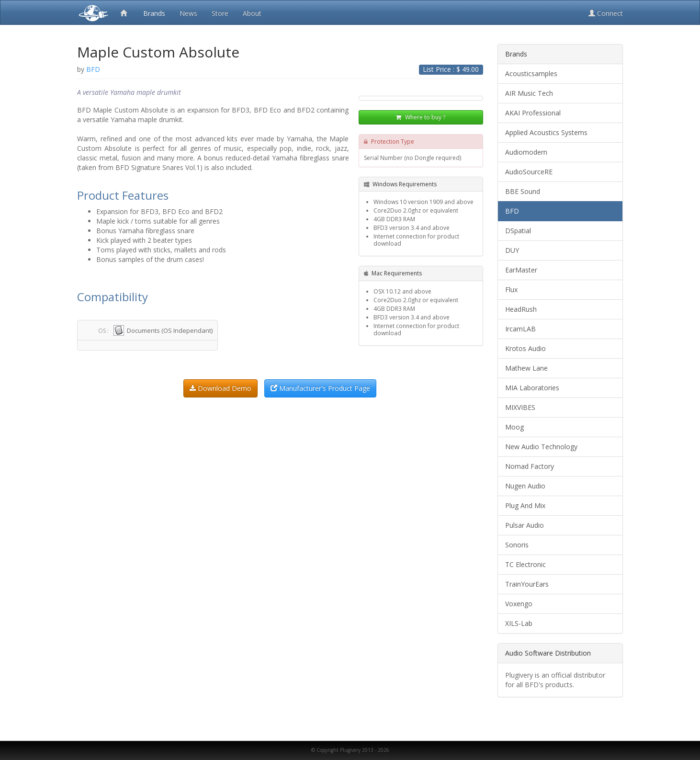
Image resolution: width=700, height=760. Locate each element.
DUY (512, 250)
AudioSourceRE (529, 172)
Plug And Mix (525, 505)
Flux (511, 289)
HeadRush (521, 309)
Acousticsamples (531, 74)
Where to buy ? (421, 117)
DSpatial (518, 231)
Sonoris (517, 545)
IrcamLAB (520, 329)
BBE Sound (523, 191)
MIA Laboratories (532, 388)
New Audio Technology (541, 447)
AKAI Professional (533, 113)
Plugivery (91, 12)
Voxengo (519, 604)
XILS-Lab (519, 623)
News (188, 13)
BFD (512, 211)
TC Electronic (525, 564)
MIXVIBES (520, 407)
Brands (154, 13)
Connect (606, 13)
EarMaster (521, 270)
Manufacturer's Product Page (320, 388)
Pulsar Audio (525, 525)
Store (220, 13)
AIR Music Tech (529, 93)
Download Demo (220, 388)
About (252, 13)
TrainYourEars (527, 584)
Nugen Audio (525, 486)
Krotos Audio (525, 348)
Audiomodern (526, 152)
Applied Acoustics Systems (546, 132)
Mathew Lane (526, 368)
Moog (514, 427)
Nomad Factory (530, 466)
